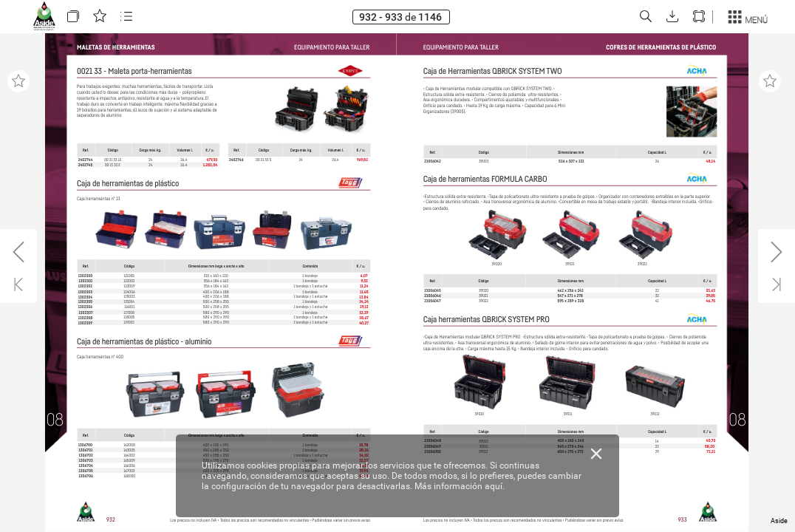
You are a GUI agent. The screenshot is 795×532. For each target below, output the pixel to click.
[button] (73, 17)
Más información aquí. (460, 486)
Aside (779, 521)
